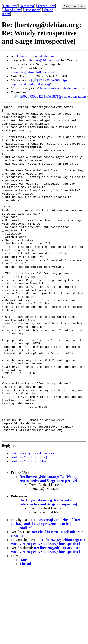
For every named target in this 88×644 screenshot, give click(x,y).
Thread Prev (46, 6)
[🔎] (34, 80)
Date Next (27, 6)
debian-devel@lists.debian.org (38, 56)
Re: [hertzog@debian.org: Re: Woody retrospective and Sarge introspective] (48, 545)
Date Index (32, 10)
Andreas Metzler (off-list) (29, 528)
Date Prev (10, 6)
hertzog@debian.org (45, 60)
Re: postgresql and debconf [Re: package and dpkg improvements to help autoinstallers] (45, 590)
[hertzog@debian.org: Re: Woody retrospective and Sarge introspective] (48, 569)
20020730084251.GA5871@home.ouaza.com (53, 96)
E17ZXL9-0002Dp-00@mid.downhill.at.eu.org (39, 82)
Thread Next (12, 10)
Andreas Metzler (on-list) (29, 524)
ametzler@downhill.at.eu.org (33, 72)
